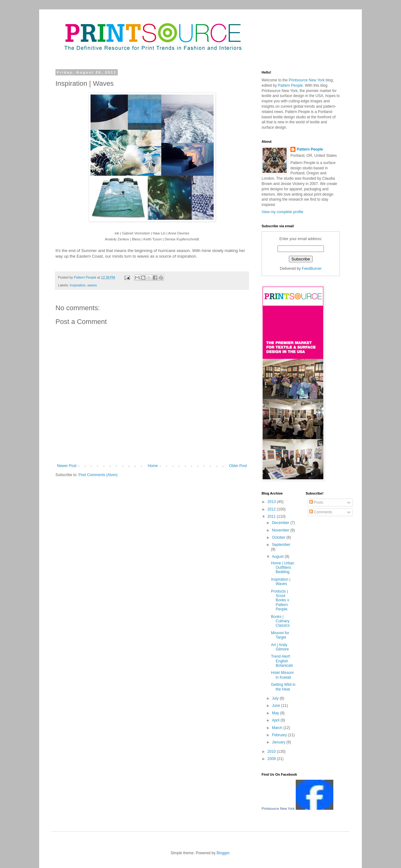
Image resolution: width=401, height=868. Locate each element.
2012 (272, 509)
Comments (321, 512)
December (281, 523)
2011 (272, 516)
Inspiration (78, 285)
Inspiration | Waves (281, 582)
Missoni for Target (280, 635)
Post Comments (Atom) (98, 475)
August (278, 557)
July (276, 698)
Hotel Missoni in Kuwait (282, 675)
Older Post (238, 466)
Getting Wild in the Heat (283, 687)
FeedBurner (312, 269)
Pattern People (297, 112)
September (281, 545)
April (276, 720)
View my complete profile (282, 212)
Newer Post (67, 466)
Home (153, 466)
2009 (272, 759)
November (281, 530)
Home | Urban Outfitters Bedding (283, 568)
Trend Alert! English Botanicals (282, 661)
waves (92, 285)
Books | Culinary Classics (280, 621)
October (279, 537)
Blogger (223, 853)
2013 (272, 502)
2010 (272, 752)
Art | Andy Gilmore (280, 647)
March (278, 728)
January (279, 742)
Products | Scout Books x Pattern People (280, 600)
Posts (316, 502)
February (280, 735)
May (276, 713)
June (276, 706)
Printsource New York (280, 91)
